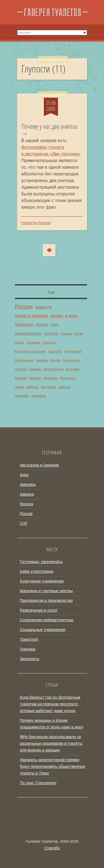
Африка (27, 494)
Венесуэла (68, 378)
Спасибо (52, 848)
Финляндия (73, 351)
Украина (42, 360)
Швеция (64, 387)
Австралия (49, 387)
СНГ (24, 523)
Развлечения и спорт (39, 610)
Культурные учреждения (42, 581)
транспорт (55, 351)
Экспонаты (30, 659)
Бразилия (51, 378)
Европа (27, 504)
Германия (33, 342)
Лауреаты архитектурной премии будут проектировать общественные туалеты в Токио (53, 766)
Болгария (73, 369)
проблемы (24, 324)
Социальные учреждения (43, 630)
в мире (71, 316)
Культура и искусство (30, 351)
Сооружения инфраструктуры (47, 620)
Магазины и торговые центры (46, 591)
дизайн (56, 316)
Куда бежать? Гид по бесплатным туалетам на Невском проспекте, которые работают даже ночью (50, 704)
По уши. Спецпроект (38, 783)
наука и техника (31, 316)
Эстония (21, 369)
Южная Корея (54, 369)
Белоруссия (71, 360)
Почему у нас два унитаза (49, 127)
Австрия (21, 378)
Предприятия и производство (46, 600)
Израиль (32, 387)
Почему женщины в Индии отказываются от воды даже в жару (52, 724)
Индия (20, 342)
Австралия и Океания (40, 465)
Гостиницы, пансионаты (41, 562)
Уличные (28, 649)
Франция (49, 342)
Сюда (53, 250)
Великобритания (28, 334)
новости (44, 307)
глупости (29, 223)
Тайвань (35, 369)
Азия (24, 475)
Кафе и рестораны (37, 571)
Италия (55, 360)
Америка (28, 485)
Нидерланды (24, 360)
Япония (42, 325)
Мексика (35, 378)
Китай (79, 334)
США (54, 325)
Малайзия (39, 396)
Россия (44, 223)
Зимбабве (22, 396)
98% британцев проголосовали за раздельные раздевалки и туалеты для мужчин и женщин (51, 743)
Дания (19, 387)
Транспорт (29, 639)
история (67, 334)
